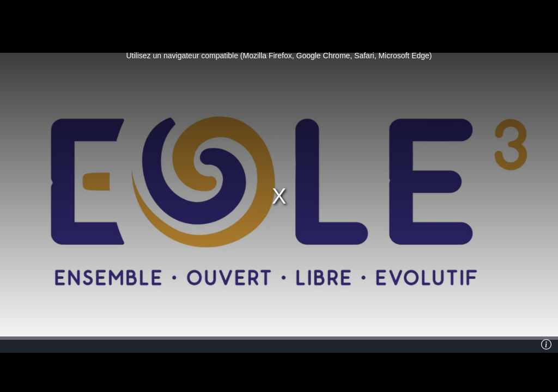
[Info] (547, 345)
